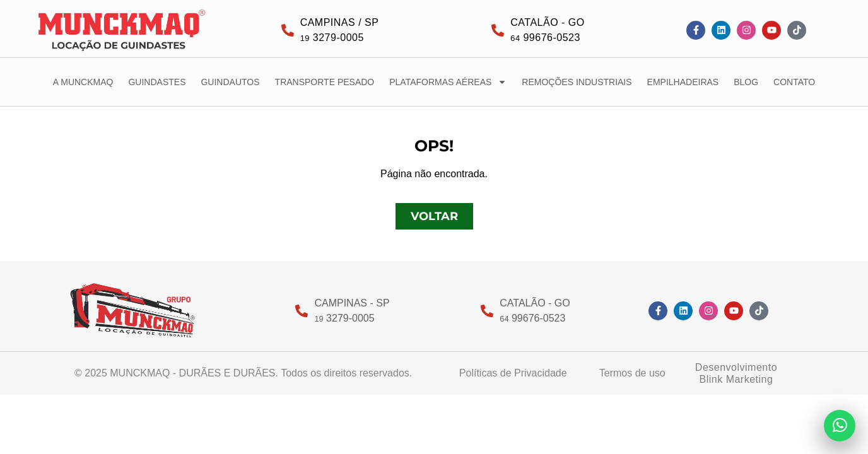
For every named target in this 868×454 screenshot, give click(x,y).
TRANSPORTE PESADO (325, 82)
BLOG (746, 82)
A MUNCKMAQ (83, 82)
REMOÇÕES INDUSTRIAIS (577, 82)
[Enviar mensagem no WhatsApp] (840, 426)
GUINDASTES (157, 82)
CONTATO (794, 82)
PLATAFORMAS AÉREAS (448, 82)
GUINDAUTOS (230, 82)
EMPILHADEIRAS (683, 82)
